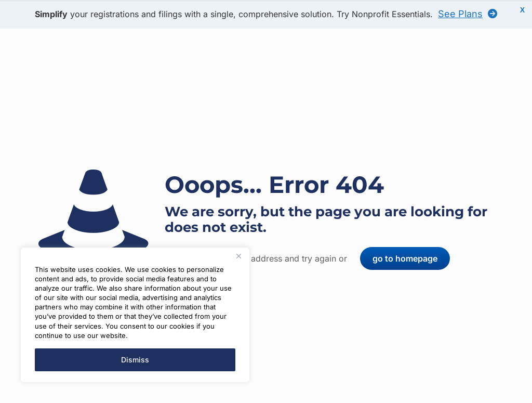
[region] (135, 315)
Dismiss (135, 360)
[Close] (238, 256)
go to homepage (405, 258)
